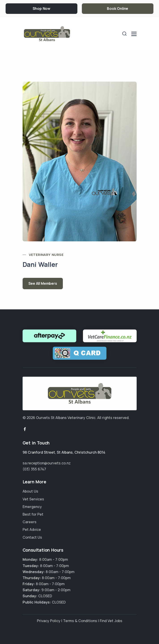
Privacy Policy (49, 621)
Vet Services (33, 499)
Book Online (118, 9)
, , (64, 452)
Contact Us (32, 537)
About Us (30, 491)
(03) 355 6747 (34, 469)
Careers (30, 522)
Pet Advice (32, 529)
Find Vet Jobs (111, 621)
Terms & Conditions (80, 621)
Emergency (32, 507)
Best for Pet (33, 514)
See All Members (43, 283)
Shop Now (41, 9)
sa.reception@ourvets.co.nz (47, 463)
